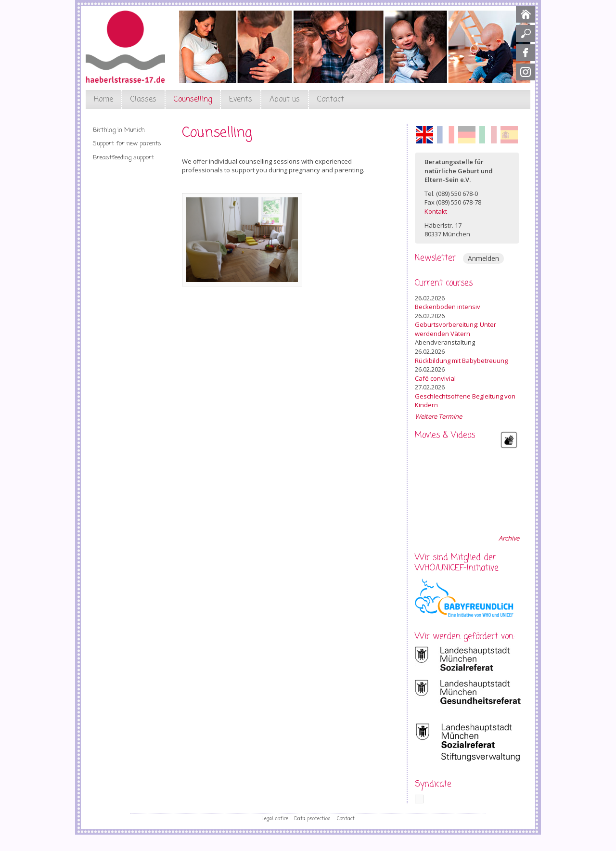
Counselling (193, 100)
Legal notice (275, 819)
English (424, 135)
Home (103, 100)
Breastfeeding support (123, 158)
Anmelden (483, 258)
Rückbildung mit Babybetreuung (461, 361)
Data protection (313, 819)
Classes (143, 100)
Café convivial (435, 378)
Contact (331, 100)
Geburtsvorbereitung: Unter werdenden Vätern (456, 329)
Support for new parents (127, 144)
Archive (509, 538)
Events (241, 100)
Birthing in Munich (119, 130)
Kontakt (436, 211)
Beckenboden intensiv (448, 307)
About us (285, 100)
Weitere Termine (438, 416)
